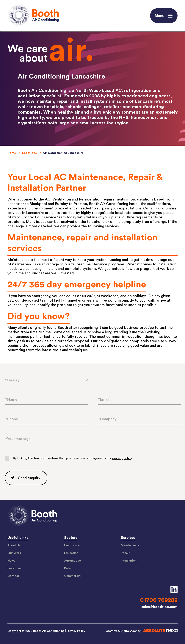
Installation (129, 561)
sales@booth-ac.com (159, 607)
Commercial (73, 576)
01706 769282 (159, 600)
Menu (164, 16)
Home (12, 153)
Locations (30, 153)
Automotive (72, 561)
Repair (125, 553)
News (11, 561)
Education (71, 553)
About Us (14, 545)
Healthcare (72, 545)
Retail (68, 568)
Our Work (14, 553)
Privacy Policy (76, 631)
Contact (13, 576)
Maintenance (130, 545)
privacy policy (122, 458)
